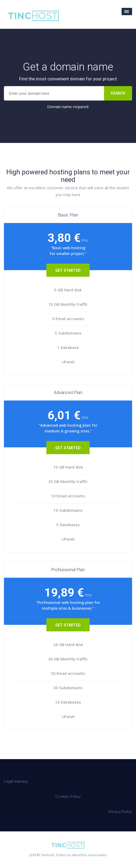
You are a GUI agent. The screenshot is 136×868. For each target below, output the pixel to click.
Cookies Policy (68, 797)
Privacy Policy (120, 812)
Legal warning (16, 781)
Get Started (68, 270)
